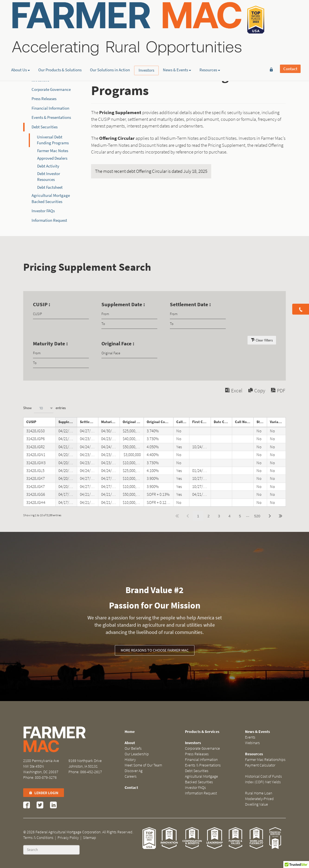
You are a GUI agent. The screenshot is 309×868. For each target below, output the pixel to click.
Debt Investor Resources (49, 177)
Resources (210, 43)
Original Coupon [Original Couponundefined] (160, 422)
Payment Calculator (260, 765)
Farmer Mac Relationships (265, 760)
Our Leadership (137, 754)
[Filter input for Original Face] (129, 353)
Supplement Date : (123, 304)
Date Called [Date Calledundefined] (223, 422)
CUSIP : (42, 304)
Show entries (44, 408)
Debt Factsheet (50, 187)
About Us (21, 43)
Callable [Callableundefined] (183, 422)
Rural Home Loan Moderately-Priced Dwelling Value (259, 799)
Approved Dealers (52, 158)
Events (250, 737)
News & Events (177, 43)
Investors (146, 44)
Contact (290, 13)
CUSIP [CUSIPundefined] (31, 422)
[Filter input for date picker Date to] (129, 324)
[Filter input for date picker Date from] (129, 314)
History (130, 760)
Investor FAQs (43, 211)
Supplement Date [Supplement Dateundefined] (68, 422)
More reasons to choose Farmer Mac (155, 650)
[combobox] (44, 408)
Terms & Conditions (38, 838)
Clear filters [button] (264, 340)
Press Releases (44, 99)
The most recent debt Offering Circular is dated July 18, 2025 (151, 171)
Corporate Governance (51, 89)
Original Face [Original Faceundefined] (133, 422)
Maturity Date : (50, 344)
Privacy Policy (68, 838)
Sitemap (90, 838)
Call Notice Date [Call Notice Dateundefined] (244, 422)
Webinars (252, 743)
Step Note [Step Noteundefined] (262, 422)
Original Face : (118, 344)
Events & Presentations (51, 117)
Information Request (49, 220)
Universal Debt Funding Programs (53, 140)
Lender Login (44, 793)
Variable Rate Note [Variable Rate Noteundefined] (278, 422)
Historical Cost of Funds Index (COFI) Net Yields (263, 779)
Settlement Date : (190, 304)
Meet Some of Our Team (143, 765)
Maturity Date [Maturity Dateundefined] (110, 422)
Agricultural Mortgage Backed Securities (201, 779)
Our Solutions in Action (110, 43)
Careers (131, 776)
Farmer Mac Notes (53, 151)
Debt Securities (45, 127)
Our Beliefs (133, 748)
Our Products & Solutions (60, 43)
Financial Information (50, 108)
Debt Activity (48, 166)
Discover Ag (134, 771)
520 (257, 516)
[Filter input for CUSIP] (61, 314)
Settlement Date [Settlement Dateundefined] (89, 422)
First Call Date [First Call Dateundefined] (201, 422)
